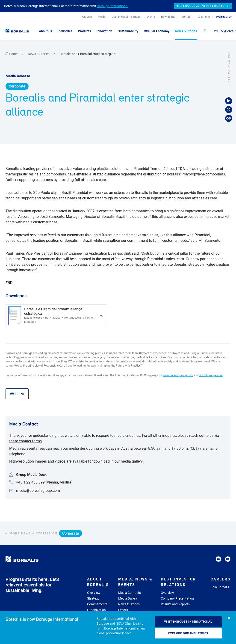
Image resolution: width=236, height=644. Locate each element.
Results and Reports (175, 604)
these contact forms (25, 441)
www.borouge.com (211, 375)
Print (18, 394)
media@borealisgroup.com (38, 491)
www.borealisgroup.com (178, 375)
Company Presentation (177, 598)
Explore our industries (188, 633)
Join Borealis (220, 587)
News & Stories (39, 54)
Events (123, 610)
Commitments (97, 604)
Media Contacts (130, 593)
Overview (94, 593)
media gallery (132, 461)
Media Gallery (128, 598)
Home (12, 54)
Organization (96, 610)
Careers (221, 579)
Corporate (17, 86)
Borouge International (112, 6)
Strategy (93, 598)
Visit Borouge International (188, 622)
